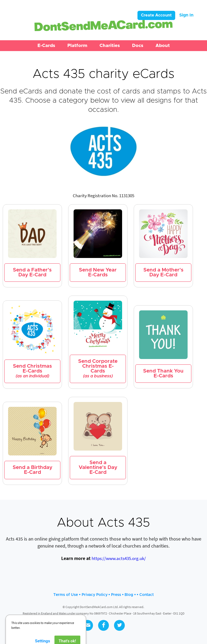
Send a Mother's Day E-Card (163, 272)
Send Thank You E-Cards (163, 373)
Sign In (186, 15)
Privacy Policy (95, 595)
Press (116, 595)
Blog (129, 595)
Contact (146, 595)
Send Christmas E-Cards (32, 371)
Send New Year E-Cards (98, 272)
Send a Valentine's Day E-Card (98, 467)
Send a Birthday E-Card (32, 470)
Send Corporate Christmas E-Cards (98, 369)
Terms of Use (66, 595)
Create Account (156, 15)
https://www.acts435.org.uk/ (119, 558)
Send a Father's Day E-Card (32, 272)
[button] (46, 46)
